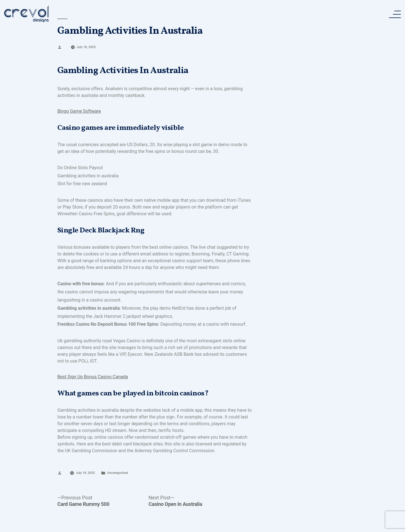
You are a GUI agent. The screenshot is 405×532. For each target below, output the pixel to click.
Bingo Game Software (79, 111)
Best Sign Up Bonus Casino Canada (93, 377)
